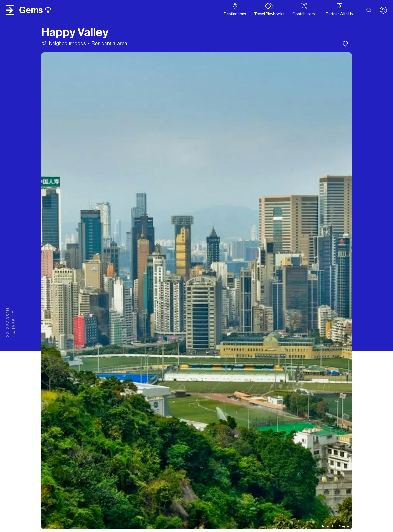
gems (35, 10)
